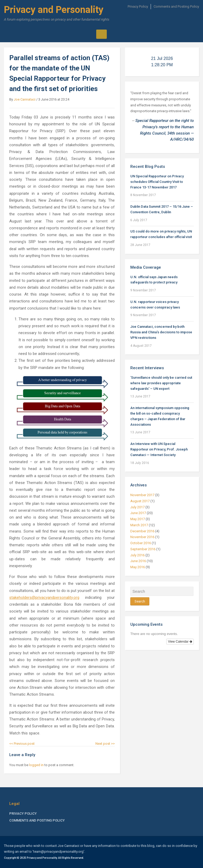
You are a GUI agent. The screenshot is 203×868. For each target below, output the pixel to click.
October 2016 (141, 543)
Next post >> (105, 744)
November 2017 (142, 495)
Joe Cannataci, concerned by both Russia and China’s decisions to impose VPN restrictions (161, 332)
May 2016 (138, 567)
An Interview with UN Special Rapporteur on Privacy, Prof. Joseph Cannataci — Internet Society (159, 449)
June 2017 (138, 513)
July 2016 (137, 555)
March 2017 (139, 525)
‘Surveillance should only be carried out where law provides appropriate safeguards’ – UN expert (161, 383)
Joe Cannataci (25, 99)
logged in (36, 765)
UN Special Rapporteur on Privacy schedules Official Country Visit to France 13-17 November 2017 (157, 182)
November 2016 (142, 537)
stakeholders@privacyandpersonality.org (44, 597)
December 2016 (142, 531)
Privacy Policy (138, 6)
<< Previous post (22, 744)
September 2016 (143, 549)
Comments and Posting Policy (176, 6)
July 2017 (137, 507)
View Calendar (180, 642)
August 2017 (140, 501)
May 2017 (138, 519)
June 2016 (138, 561)
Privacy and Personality (54, 10)
